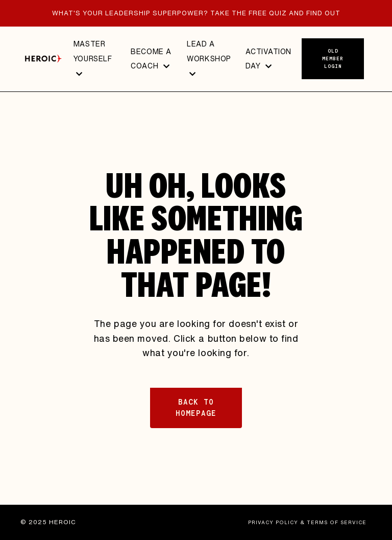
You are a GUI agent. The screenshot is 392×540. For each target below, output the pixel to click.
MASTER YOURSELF (93, 58)
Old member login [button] (333, 58)
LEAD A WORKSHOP (209, 58)
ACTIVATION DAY (268, 59)
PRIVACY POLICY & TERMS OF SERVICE (307, 522)
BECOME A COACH (151, 59)
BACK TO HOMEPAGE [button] (196, 408)
